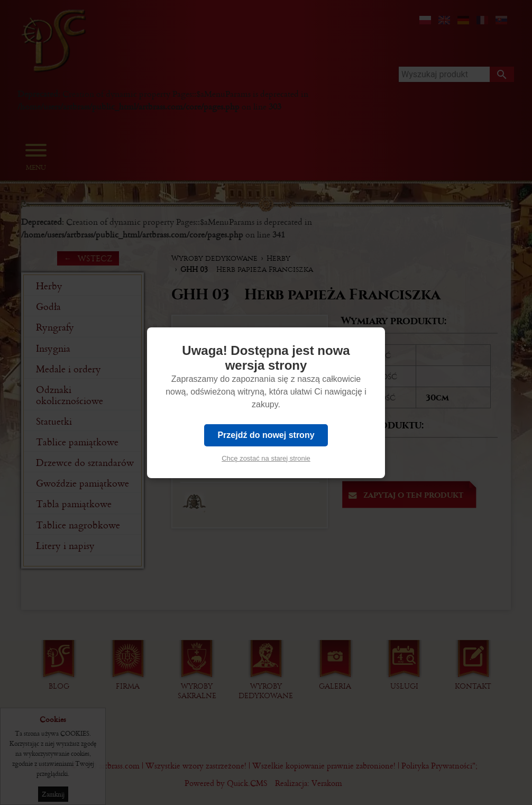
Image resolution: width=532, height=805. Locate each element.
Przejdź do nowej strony (266, 435)
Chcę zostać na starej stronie (266, 458)
